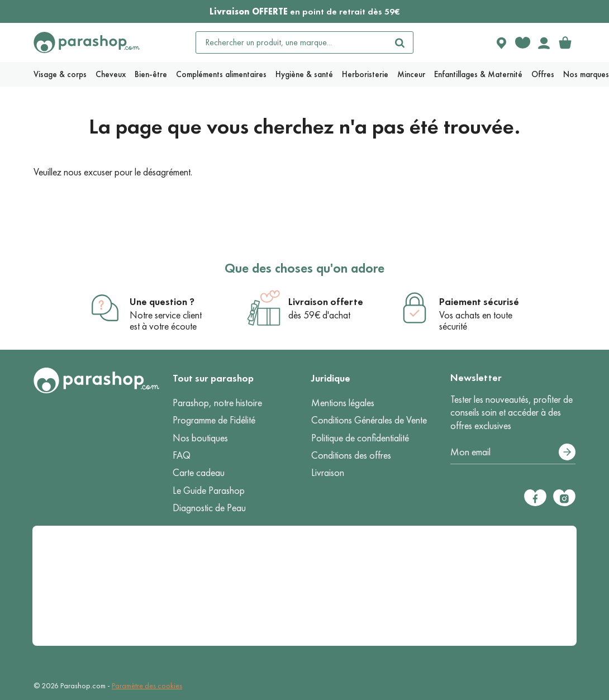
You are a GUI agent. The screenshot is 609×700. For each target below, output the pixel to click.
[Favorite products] (522, 42)
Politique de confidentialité (360, 438)
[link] (565, 42)
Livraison (328, 473)
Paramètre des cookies (147, 686)
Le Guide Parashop (209, 491)
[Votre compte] (544, 42)
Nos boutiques (200, 438)
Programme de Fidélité (214, 420)
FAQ (182, 455)
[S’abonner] (567, 452)
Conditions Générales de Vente (369, 420)
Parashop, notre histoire (217, 403)
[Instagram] (564, 498)
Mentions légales (343, 403)
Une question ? (162, 302)
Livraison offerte (326, 302)
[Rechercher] (399, 42)
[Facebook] (535, 498)
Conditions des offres (351, 455)
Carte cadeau (199, 473)
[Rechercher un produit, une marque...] (291, 42)
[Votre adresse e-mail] (513, 453)
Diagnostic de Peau (209, 508)
